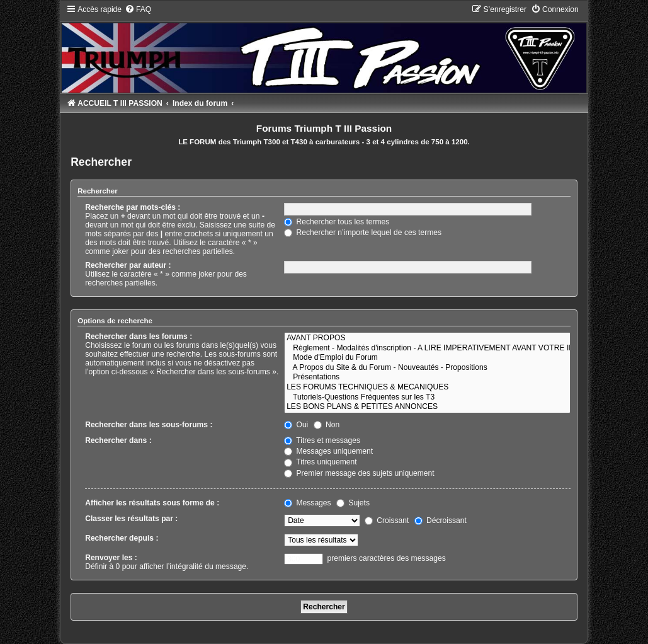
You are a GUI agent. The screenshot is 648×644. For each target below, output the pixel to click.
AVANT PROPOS (427, 338)
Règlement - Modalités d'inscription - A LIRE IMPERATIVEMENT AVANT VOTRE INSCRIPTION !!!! (427, 348)
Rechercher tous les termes (337, 222)
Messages (307, 503)
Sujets (353, 503)
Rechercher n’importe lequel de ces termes (363, 233)
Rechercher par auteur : (128, 265)
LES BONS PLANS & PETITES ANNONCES (427, 407)
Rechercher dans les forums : (139, 336)
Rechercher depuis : (122, 538)
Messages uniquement (328, 451)
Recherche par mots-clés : (133, 207)
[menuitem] (138, 9)
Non (327, 425)
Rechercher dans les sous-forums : (149, 425)
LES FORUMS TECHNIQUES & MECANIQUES (427, 388)
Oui (296, 425)
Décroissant (441, 520)
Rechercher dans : (118, 440)
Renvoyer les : (111, 558)
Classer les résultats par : (131, 519)
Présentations (427, 377)
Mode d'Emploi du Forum (427, 358)
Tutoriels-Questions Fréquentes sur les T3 (427, 398)
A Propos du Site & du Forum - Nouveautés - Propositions (427, 368)
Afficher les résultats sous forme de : (152, 503)
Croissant (387, 520)
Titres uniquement (321, 462)
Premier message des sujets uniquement (359, 473)
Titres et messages (322, 440)
